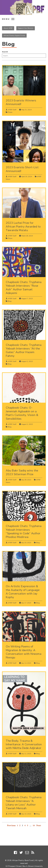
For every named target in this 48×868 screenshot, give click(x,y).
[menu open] (9, 19)
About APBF (8, 28)
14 (34, 825)
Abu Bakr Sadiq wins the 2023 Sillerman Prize (22, 472)
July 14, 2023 (26, 663)
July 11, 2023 (26, 754)
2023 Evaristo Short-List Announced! (22, 169)
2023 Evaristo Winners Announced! (21, 102)
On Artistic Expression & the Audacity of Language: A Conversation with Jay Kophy (23, 592)
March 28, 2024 (27, 236)
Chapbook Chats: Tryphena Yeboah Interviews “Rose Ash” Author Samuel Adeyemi (24, 288)
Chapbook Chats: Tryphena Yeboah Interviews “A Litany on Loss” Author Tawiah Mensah (24, 803)
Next (39, 825)
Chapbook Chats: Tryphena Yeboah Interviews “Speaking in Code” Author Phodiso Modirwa (24, 532)
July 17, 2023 (26, 603)
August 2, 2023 (27, 361)
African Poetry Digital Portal (14, 35)
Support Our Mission (26, 28)
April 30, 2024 (27, 177)
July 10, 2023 (26, 814)
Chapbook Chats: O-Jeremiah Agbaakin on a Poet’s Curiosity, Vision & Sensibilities (22, 413)
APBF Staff (12, 110)
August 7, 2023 (27, 299)
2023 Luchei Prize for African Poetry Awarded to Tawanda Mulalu (23, 227)
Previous (11, 825)
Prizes (10, 112)
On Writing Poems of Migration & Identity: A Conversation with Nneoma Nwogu (24, 652)
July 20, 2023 (26, 543)
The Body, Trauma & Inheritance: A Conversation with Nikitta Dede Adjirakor (24, 744)
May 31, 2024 (26, 110)
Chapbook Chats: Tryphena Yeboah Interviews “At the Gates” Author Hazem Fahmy (24, 350)
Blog (10, 301)
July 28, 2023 (26, 480)
